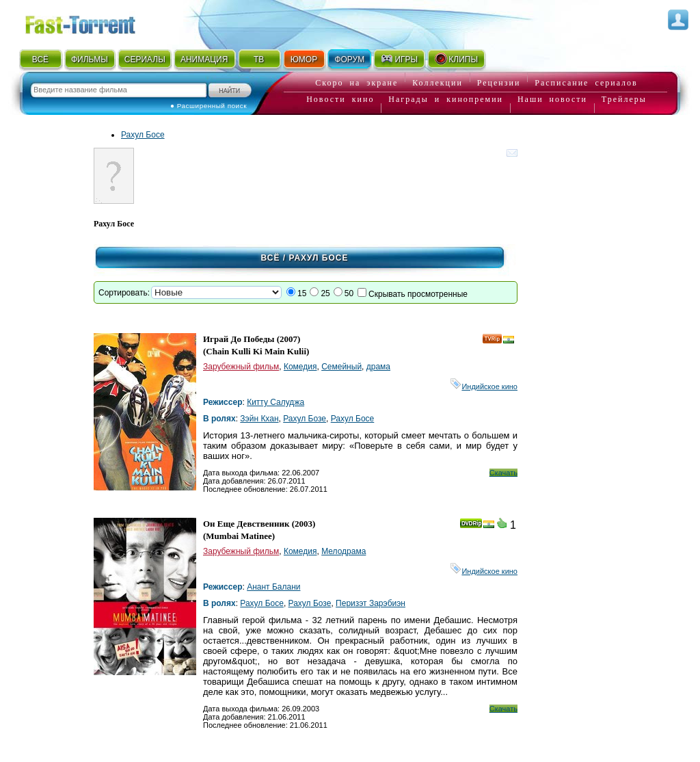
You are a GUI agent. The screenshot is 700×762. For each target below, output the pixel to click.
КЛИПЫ (456, 59)
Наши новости (552, 99)
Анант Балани (273, 587)
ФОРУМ (349, 60)
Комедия (300, 367)
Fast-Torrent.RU (94, 22)
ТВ (259, 60)
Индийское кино (484, 386)
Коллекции (437, 83)
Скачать (503, 473)
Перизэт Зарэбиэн (371, 603)
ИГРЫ (399, 59)
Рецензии (499, 83)
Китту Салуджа (275, 402)
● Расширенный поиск (208, 106)
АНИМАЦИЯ (204, 60)
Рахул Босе (143, 135)
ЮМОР (304, 60)
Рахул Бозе (305, 419)
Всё (271, 258)
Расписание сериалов (586, 83)
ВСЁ (40, 60)
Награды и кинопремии (446, 99)
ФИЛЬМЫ (90, 60)
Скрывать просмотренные (418, 294)
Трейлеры (624, 99)
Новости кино (340, 99)
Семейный (341, 367)
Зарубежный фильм (241, 367)
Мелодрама (344, 551)
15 (302, 293)
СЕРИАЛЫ (145, 60)
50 (349, 293)
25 (325, 293)
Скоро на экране (356, 83)
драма (378, 367)
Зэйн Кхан (259, 419)
